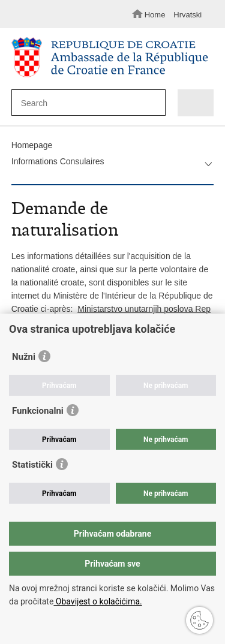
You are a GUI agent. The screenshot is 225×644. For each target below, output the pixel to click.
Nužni (24, 357)
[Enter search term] (84, 103)
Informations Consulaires (58, 161)
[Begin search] (153, 103)
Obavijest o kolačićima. (97, 601)
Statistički (32, 465)
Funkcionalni (38, 411)
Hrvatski (187, 15)
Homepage (32, 145)
